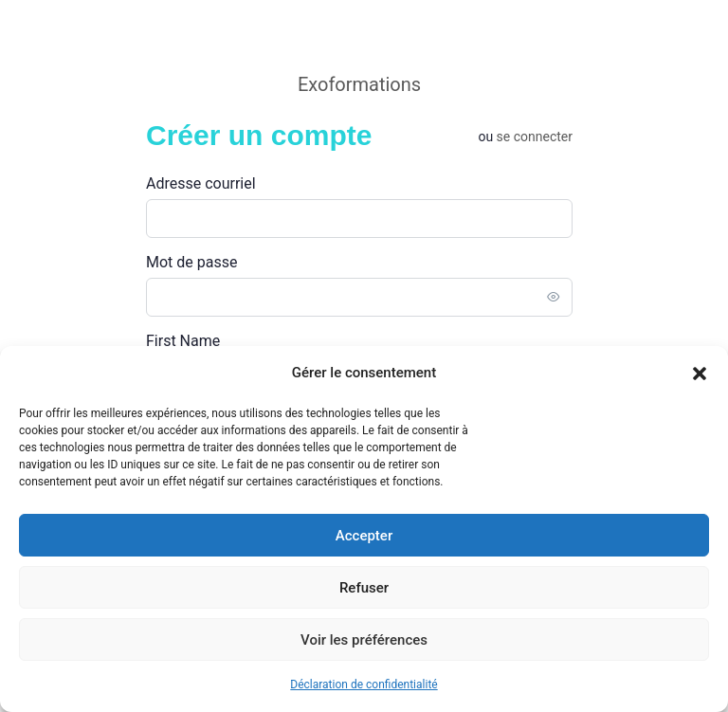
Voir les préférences (364, 640)
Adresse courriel (201, 183)
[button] (700, 374)
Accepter (364, 536)
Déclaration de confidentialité (364, 685)
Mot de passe (191, 262)
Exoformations (359, 84)
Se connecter (535, 137)
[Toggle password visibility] (554, 297)
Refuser (364, 588)
